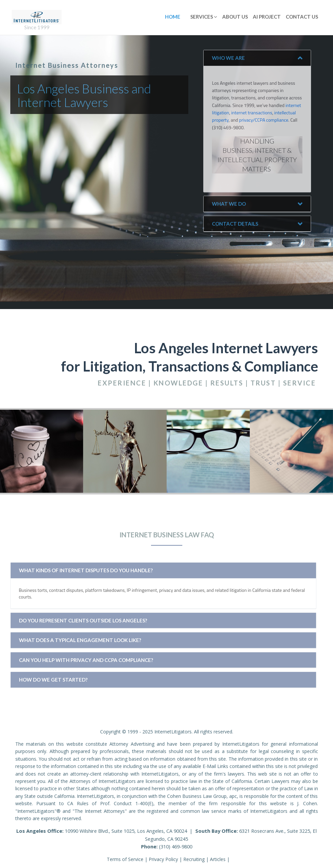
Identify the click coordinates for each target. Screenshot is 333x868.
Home (173, 17)
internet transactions (252, 112)
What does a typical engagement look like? (80, 640)
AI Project (267, 17)
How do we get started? (53, 680)
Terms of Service (125, 859)
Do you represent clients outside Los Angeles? (83, 620)
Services (204, 17)
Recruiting (194, 859)
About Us (235, 17)
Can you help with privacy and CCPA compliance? (86, 660)
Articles (218, 859)
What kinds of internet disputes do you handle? (86, 570)
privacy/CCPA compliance (264, 120)
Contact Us (302, 17)
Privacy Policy (163, 859)
